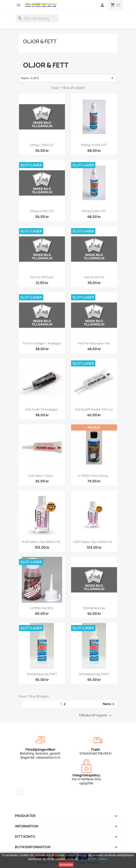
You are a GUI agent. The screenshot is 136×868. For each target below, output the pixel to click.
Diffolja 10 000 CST (94, 145)
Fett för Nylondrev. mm (94, 343)
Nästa (109, 704)
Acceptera (66, 865)
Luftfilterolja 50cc (42, 608)
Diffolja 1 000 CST (42, 145)
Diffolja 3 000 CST (42, 211)
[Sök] (37, 18)
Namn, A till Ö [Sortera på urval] (68, 78)
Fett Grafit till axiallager (42, 409)
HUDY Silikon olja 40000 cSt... (94, 542)
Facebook (20, 792)
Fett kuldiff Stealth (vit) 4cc (94, 409)
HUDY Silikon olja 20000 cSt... (42, 542)
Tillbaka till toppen (96, 715)
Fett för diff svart (42, 277)
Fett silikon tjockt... (42, 476)
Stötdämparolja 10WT (42, 674)
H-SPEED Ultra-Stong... (94, 476)
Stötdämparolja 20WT (94, 674)
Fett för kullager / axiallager (42, 343)
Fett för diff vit (94, 277)
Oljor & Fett (40, 41)
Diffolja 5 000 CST (94, 211)
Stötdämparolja (94, 608)
